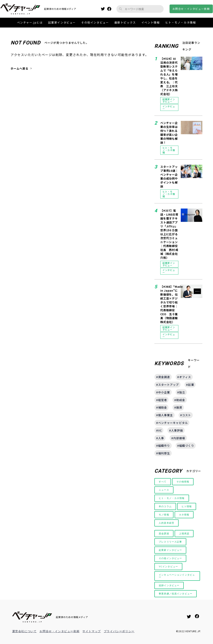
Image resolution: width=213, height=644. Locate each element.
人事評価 (177, 430)
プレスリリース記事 (171, 542)
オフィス (185, 377)
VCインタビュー (169, 567)
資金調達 (164, 377)
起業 (191, 385)
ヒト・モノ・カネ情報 (172, 498)
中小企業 (164, 392)
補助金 (163, 407)
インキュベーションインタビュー (176, 576)
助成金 (181, 400)
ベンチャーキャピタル (173, 423)
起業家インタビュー (171, 550)
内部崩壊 (179, 438)
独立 (182, 392)
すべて (163, 482)
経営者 (163, 400)
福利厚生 (164, 453)
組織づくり (187, 446)
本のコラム (165, 506)
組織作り (164, 446)
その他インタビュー (171, 558)
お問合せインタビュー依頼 (191, 9)
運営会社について (24, 631)
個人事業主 (166, 415)
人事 (161, 438)
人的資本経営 (167, 523)
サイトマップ (92, 631)
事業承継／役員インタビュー (176, 594)
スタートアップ (169, 385)
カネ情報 (185, 515)
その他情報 (183, 482)
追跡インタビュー (169, 585)
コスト (187, 415)
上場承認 (185, 534)
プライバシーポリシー (119, 631)
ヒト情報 (187, 506)
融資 (179, 407)
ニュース (164, 490)
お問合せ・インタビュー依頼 (59, 631)
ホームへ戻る (19, 68)
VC (160, 430)
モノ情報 (164, 515)
